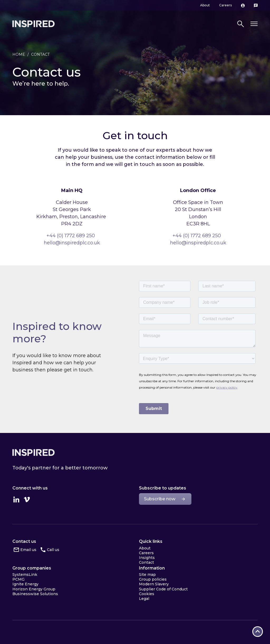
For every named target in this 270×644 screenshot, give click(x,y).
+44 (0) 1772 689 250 (71, 236)
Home (19, 54)
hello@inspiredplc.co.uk (72, 243)
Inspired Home (33, 24)
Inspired (33, 452)
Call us (53, 550)
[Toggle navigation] (254, 24)
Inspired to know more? (57, 332)
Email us (28, 550)
